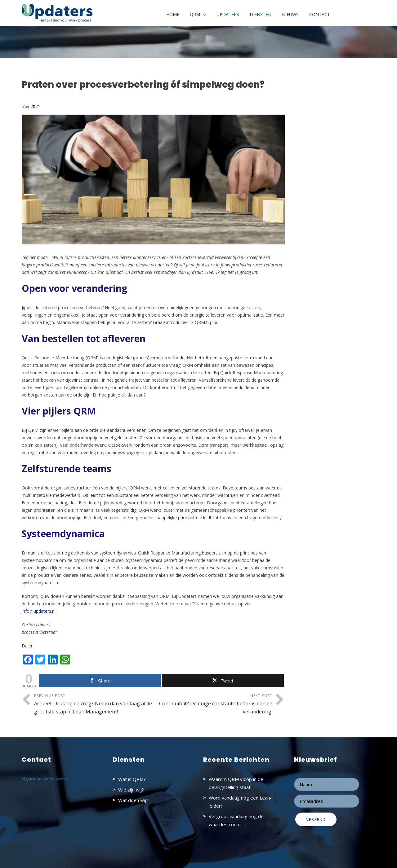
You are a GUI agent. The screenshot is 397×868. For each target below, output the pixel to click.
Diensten (261, 14)
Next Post (213, 704)
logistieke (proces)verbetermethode (149, 358)
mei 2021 (31, 106)
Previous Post (94, 704)
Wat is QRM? (132, 779)
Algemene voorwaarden (45, 779)
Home (173, 14)
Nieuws (290, 14)
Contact (320, 14)
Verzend (316, 819)
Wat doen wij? (133, 800)
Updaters (228, 14)
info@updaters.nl (39, 611)
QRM (195, 14)
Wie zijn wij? (131, 790)
